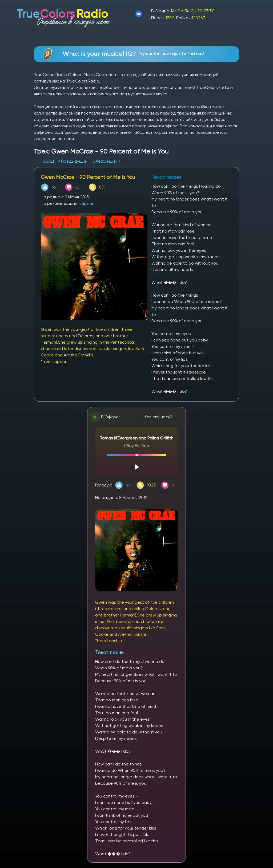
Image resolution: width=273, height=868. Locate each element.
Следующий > (107, 161)
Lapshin (87, 203)
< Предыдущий (73, 161)
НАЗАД (48, 161)
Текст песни (109, 652)
